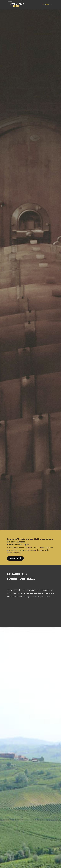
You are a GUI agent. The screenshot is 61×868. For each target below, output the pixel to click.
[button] (2, 270)
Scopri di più (15, 558)
